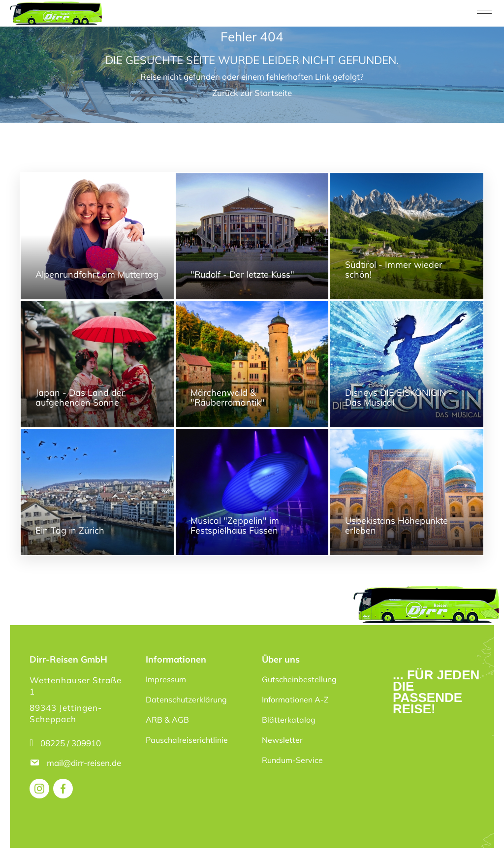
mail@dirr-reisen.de (85, 763)
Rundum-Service (292, 760)
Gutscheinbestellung (299, 679)
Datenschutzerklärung (186, 699)
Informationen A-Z (295, 699)
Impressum (166, 679)
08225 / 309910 (71, 743)
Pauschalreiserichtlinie (187, 740)
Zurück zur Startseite (252, 93)
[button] (22, 836)
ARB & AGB (167, 720)
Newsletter (282, 740)
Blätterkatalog (289, 720)
